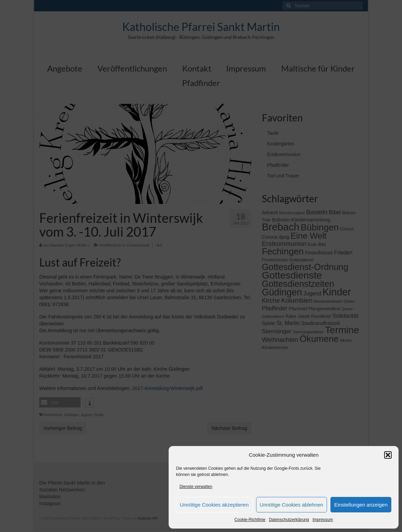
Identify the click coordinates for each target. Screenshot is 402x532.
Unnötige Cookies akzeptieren (214, 505)
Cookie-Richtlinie (250, 520)
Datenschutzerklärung (289, 520)
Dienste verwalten (196, 487)
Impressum (323, 520)
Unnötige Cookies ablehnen (292, 505)
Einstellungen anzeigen (361, 505)
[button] (388, 455)
